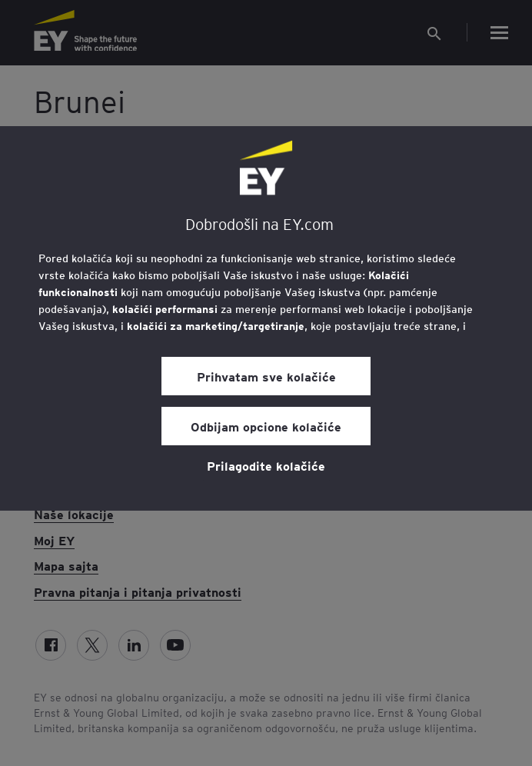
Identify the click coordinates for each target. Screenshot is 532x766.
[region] (266, 318)
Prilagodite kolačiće (266, 465)
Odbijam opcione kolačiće (266, 426)
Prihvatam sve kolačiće (266, 376)
